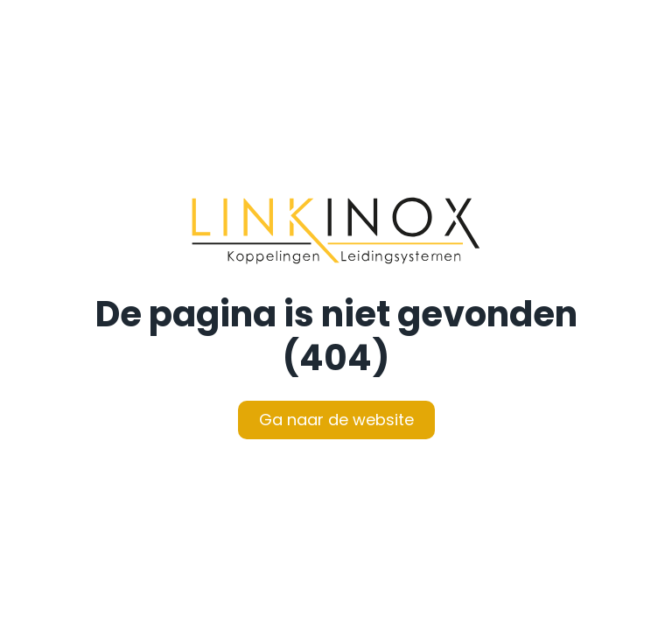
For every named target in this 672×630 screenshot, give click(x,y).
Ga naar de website (336, 420)
